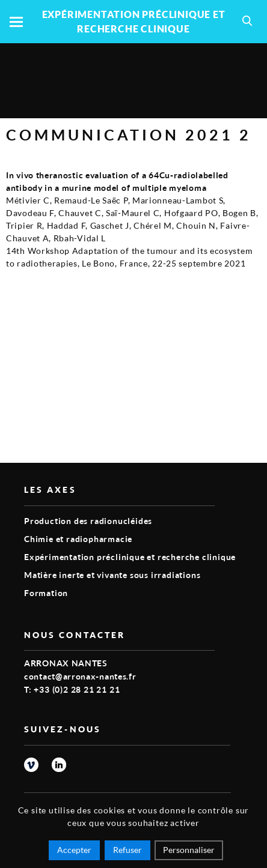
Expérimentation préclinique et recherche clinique (130, 557)
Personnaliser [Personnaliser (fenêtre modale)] (189, 850)
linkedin (59, 765)
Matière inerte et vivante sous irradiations (112, 575)
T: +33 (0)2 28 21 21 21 (72, 689)
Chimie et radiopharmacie (78, 539)
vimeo (31, 765)
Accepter (74, 850)
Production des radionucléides (88, 521)
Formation (46, 593)
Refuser (127, 850)
